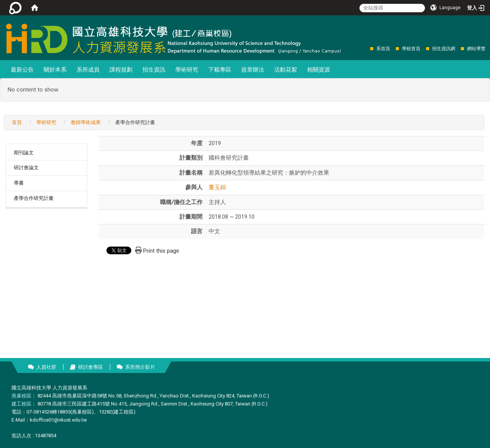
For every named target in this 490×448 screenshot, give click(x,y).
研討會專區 (91, 367)
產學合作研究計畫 (34, 198)
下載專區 (220, 70)
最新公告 (22, 70)
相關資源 (318, 70)
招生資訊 (154, 70)
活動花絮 (286, 70)
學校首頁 (411, 49)
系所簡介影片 (140, 367)
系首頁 (383, 49)
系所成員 (88, 70)
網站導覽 (476, 49)
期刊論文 (24, 153)
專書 (19, 183)
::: (366, 48)
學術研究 (187, 70)
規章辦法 (253, 70)
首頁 (17, 122)
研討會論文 (26, 168)
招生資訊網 (444, 49)
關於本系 (55, 70)
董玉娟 (217, 187)
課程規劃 (121, 70)
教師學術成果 (86, 122)
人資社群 (46, 367)
